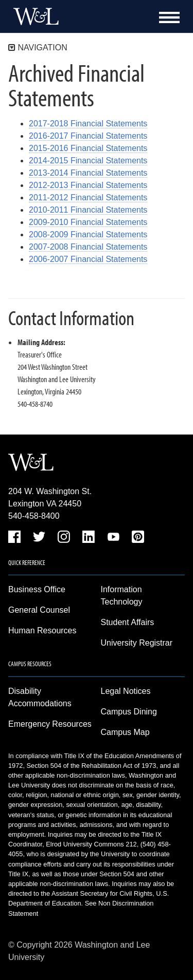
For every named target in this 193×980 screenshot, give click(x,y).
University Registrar (137, 643)
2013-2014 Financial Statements (88, 173)
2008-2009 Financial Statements (88, 234)
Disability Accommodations (40, 697)
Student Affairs (128, 622)
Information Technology (122, 596)
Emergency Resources (50, 724)
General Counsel (39, 610)
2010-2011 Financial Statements (88, 210)
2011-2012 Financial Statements (88, 197)
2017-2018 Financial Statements (88, 124)
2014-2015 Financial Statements (88, 161)
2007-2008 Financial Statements (88, 247)
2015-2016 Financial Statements (88, 148)
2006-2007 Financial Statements (88, 259)
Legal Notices (126, 691)
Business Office (37, 589)
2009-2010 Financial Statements (88, 222)
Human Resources (42, 630)
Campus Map (125, 732)
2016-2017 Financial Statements (88, 136)
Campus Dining (129, 712)
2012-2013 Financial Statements (88, 185)
